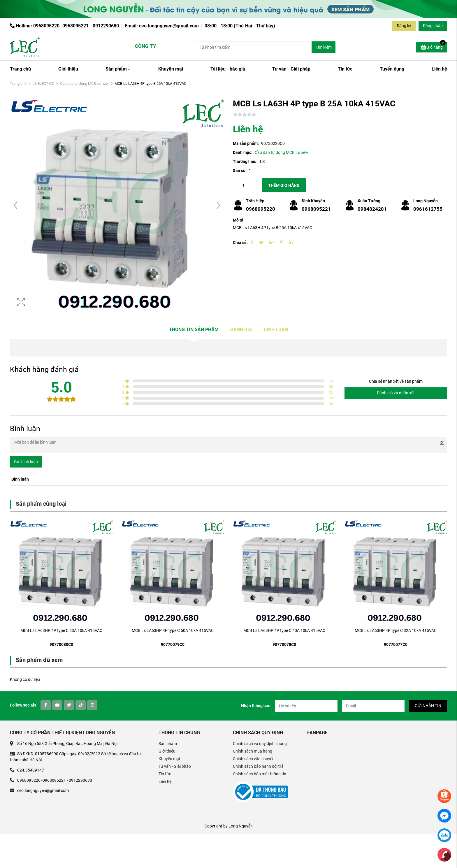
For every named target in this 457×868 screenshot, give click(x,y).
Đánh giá (241, 330)
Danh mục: (243, 152)
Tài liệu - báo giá (228, 69)
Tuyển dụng (392, 69)
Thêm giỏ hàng (284, 185)
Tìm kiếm (324, 47)
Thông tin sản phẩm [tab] (194, 330)
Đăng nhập (433, 26)
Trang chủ (20, 69)
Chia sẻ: (240, 243)
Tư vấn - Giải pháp (291, 69)
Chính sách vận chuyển (254, 759)
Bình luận (276, 330)
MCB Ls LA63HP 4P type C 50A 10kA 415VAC (173, 630)
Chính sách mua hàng (253, 751)
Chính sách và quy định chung (260, 744)
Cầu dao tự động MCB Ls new (84, 84)
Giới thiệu (68, 69)
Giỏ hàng (433, 46)
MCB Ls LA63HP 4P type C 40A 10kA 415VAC (284, 630)
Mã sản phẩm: (246, 143)
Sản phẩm (118, 69)
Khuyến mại (171, 69)
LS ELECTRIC (43, 84)
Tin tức (345, 69)
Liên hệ (439, 69)
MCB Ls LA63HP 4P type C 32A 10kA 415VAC (396, 630)
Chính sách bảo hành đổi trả (258, 766)
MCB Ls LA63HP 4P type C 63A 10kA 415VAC (61, 630)
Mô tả (238, 220)
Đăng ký (404, 26)
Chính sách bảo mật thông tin (260, 774)
